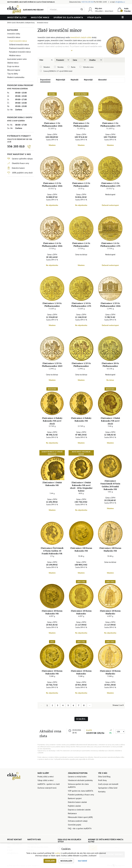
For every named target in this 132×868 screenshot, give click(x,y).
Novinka (60, 67)
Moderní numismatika (16, 77)
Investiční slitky (17, 17)
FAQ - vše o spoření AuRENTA (80, 828)
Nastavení (82, 861)
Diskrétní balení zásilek (77, 802)
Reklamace (72, 813)
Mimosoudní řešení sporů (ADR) (80, 817)
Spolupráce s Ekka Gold (108, 788)
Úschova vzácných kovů (47, 788)
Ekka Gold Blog (104, 777)
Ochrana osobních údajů (78, 821)
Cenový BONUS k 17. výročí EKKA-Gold (58, 71)
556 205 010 (16, 146)
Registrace (109, 11)
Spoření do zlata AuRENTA (68, 17)
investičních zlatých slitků (81, 37)
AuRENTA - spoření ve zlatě (49, 784)
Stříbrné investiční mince (19, 45)
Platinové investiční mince (20, 48)
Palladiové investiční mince (20, 52)
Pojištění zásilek (74, 806)
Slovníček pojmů (75, 825)
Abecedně (102, 80)
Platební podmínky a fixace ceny (81, 795)
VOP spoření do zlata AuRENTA (81, 791)
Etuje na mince (13, 66)
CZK (118, 732)
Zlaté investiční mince (18, 41)
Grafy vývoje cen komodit (108, 784)
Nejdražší (75, 80)
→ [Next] (90, 705)
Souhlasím (50, 861)
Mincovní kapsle (14, 70)
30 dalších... (81, 719)
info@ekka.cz (120, 2)
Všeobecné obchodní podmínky (80, 780)
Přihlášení (99, 11)
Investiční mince (40, 17)
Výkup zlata (94, 17)
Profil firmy (102, 780)
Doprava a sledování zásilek (79, 810)
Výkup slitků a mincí (46, 780)
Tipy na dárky (13, 74)
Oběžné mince (13, 63)
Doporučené (45, 80)
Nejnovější (88, 80)
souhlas (58, 853)
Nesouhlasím (66, 861)
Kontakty (102, 792)
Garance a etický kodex (77, 777)
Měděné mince (15, 55)
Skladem (47, 67)
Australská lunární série (17, 59)
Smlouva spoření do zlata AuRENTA (78, 786)
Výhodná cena (88, 67)
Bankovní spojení (75, 798)
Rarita (73, 67)
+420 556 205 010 (87, 2)
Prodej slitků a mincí (46, 777)
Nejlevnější (61, 80)
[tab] (46, 60)
